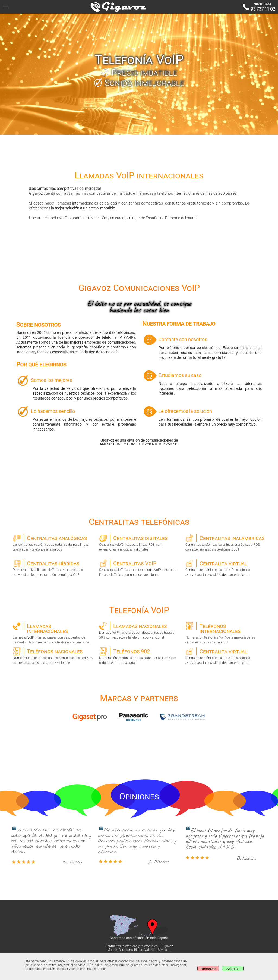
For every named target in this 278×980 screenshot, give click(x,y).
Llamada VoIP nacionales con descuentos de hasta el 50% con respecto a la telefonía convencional (139, 631)
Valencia (150, 950)
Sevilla (162, 950)
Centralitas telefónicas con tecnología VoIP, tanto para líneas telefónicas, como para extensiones (139, 568)
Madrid (112, 950)
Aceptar (233, 969)
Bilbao (139, 950)
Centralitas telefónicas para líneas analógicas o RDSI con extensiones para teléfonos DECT (225, 543)
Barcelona (126, 950)
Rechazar (208, 969)
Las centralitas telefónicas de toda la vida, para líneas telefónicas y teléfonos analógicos (53, 543)
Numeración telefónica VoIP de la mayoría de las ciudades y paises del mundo (225, 633)
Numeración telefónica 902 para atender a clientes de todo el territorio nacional (139, 656)
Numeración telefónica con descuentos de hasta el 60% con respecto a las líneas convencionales (53, 656)
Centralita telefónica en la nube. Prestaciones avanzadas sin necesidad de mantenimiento (225, 568)
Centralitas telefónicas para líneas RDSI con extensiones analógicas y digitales (139, 543)
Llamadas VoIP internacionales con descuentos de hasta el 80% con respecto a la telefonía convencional (53, 633)
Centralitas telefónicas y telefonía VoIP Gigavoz (139, 946)
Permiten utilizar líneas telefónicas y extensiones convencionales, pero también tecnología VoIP (53, 568)
